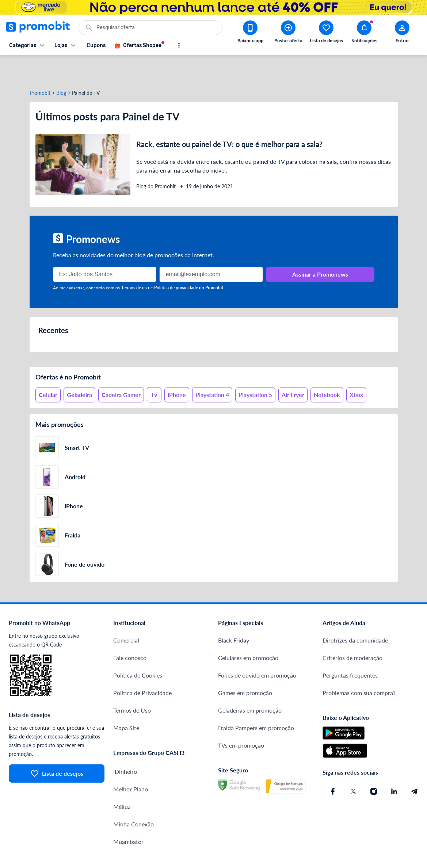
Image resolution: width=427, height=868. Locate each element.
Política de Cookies (138, 649)
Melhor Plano (131, 763)
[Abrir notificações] (364, 33)
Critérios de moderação (352, 631)
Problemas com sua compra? (359, 666)
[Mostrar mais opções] (179, 45)
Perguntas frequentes (350, 649)
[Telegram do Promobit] (415, 765)
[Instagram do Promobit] (374, 765)
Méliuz (122, 780)
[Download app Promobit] (250, 33)
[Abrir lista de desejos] (326, 33)
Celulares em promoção (248, 631)
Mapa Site (126, 701)
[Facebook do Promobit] (333, 765)
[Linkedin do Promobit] (394, 765)
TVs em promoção (241, 719)
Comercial (126, 614)
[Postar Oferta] (288, 33)
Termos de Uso (132, 684)
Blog (61, 67)
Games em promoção (245, 666)
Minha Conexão (134, 798)
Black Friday (234, 614)
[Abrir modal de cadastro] (402, 33)
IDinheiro (125, 745)
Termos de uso (135, 261)
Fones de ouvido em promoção (257, 649)
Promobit (40, 67)
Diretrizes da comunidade (355, 614)
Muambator (128, 815)
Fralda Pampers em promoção (256, 701)
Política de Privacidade (142, 666)
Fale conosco (130, 631)
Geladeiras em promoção (250, 684)
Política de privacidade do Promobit (189, 261)
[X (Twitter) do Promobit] (353, 765)
